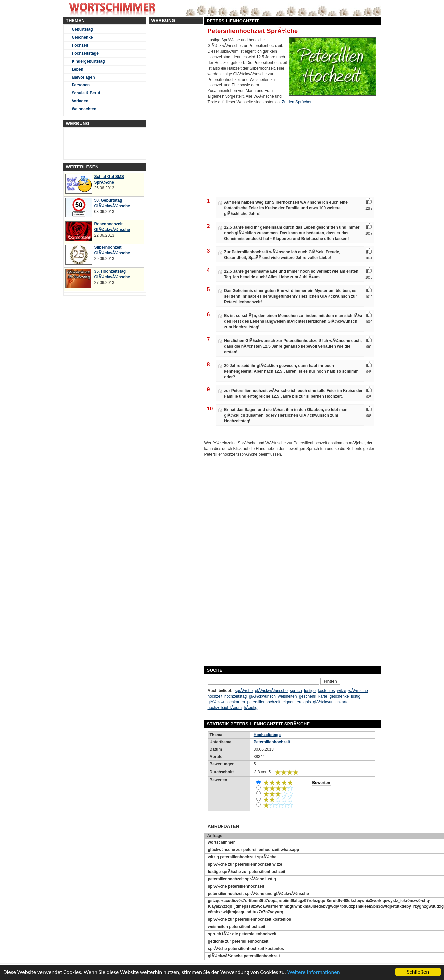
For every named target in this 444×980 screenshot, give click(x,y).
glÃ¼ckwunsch (262, 696)
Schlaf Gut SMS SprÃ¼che (109, 179)
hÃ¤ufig (251, 708)
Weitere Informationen (314, 972)
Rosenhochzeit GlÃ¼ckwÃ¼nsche (112, 227)
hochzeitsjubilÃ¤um (225, 708)
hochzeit (215, 696)
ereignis (304, 702)
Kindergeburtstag (88, 61)
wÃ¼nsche (358, 691)
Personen (81, 85)
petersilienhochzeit (264, 702)
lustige (310, 691)
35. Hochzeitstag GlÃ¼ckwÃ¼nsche (112, 274)
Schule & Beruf (86, 93)
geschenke (339, 696)
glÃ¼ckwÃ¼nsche (271, 691)
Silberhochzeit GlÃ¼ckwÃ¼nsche (112, 250)
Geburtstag (82, 29)
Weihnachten (84, 109)
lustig (356, 696)
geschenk (307, 696)
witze (341, 691)
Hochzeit (80, 45)
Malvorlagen (83, 77)
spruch (296, 691)
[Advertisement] (259, 561)
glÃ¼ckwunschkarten (226, 702)
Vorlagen (80, 101)
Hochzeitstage (85, 53)
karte (323, 696)
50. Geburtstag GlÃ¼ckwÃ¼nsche (112, 203)
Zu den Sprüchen (297, 102)
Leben (78, 69)
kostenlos (326, 691)
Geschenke (82, 37)
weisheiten (288, 696)
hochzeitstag (236, 696)
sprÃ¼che (244, 691)
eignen (289, 702)
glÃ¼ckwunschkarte (331, 702)
